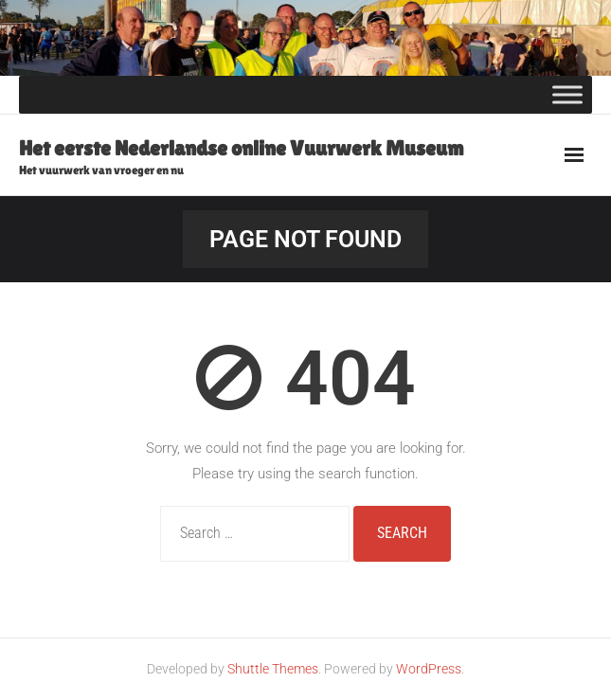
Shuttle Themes (273, 669)
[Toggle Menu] (567, 95)
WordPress (429, 669)
